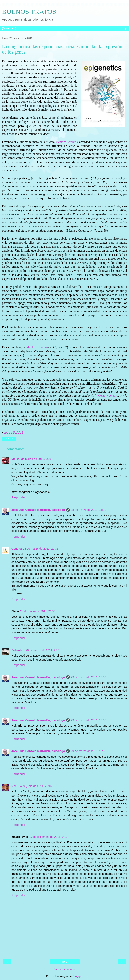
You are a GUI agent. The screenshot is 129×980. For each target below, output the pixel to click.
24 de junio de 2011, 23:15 (35, 786)
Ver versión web (64, 969)
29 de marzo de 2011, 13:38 (89, 751)
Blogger (77, 976)
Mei (14, 459)
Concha (17, 549)
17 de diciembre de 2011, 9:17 (48, 837)
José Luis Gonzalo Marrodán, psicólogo (38, 510)
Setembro (18, 650)
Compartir (9, 439)
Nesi (14, 786)
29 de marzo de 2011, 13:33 (89, 677)
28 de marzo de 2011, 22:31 (43, 650)
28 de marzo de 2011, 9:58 (34, 459)
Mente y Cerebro (66, 142)
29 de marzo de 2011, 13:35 (89, 720)
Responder (18, 497)
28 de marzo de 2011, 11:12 (89, 510)
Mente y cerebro (108, 395)
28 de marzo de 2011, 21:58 (38, 611)
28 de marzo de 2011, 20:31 (41, 549)
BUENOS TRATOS (29, 12)
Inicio (64, 962)
